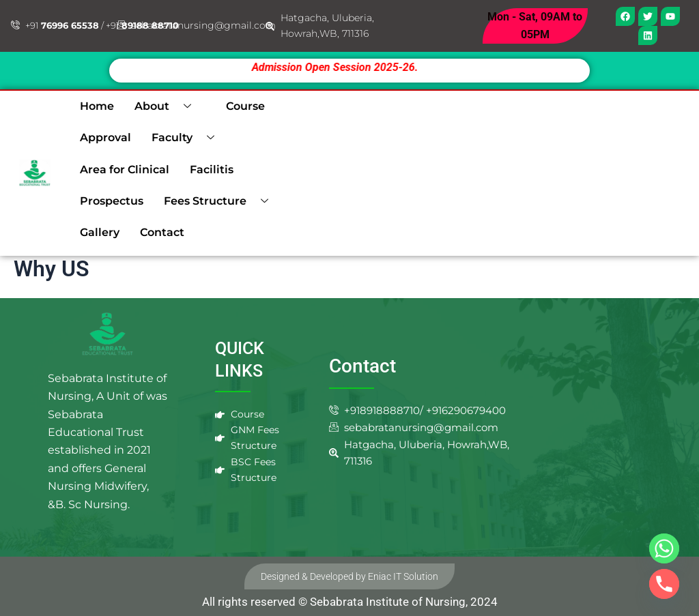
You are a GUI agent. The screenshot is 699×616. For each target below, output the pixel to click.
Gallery (100, 232)
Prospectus (112, 201)
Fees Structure (221, 201)
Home (97, 106)
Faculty (188, 138)
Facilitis (212, 170)
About (168, 106)
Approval (105, 137)
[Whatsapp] (664, 548)
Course (245, 106)
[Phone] (664, 584)
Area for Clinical (125, 170)
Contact (162, 232)
